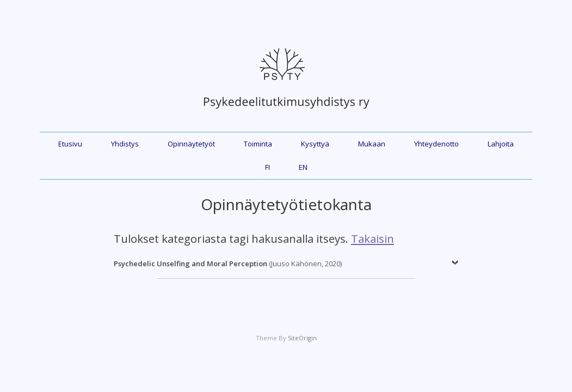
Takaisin (373, 238)
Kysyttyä (315, 144)
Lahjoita (501, 144)
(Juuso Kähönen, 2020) (228, 264)
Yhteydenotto (436, 144)
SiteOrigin (302, 338)
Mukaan (372, 144)
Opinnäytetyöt (191, 144)
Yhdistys (125, 144)
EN (303, 167)
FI (267, 167)
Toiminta (258, 144)
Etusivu (70, 144)
